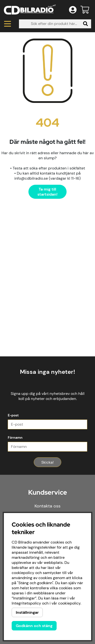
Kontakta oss (47, 506)
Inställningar (27, 612)
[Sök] (55, 24)
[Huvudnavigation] (8, 24)
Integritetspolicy (26, 603)
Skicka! (47, 462)
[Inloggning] (73, 10)
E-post (13, 415)
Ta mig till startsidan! (47, 192)
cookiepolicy (69, 603)
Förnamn (15, 437)
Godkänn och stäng (34, 626)
